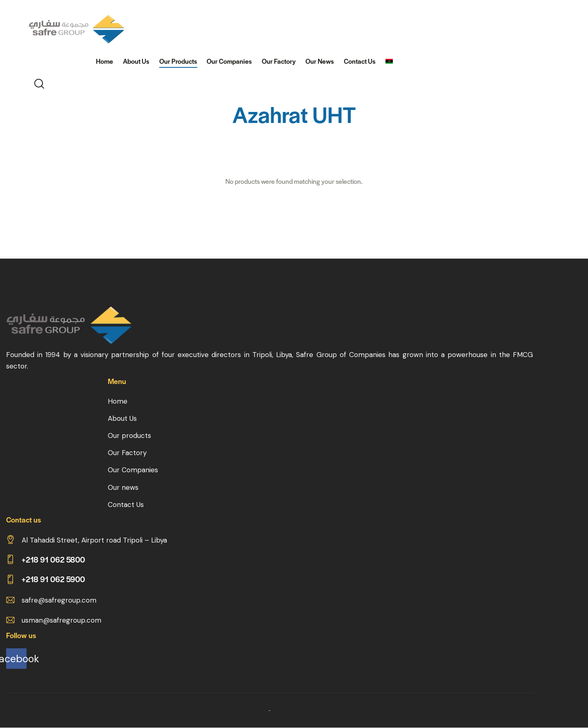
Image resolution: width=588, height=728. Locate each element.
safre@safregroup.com (59, 600)
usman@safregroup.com (61, 620)
